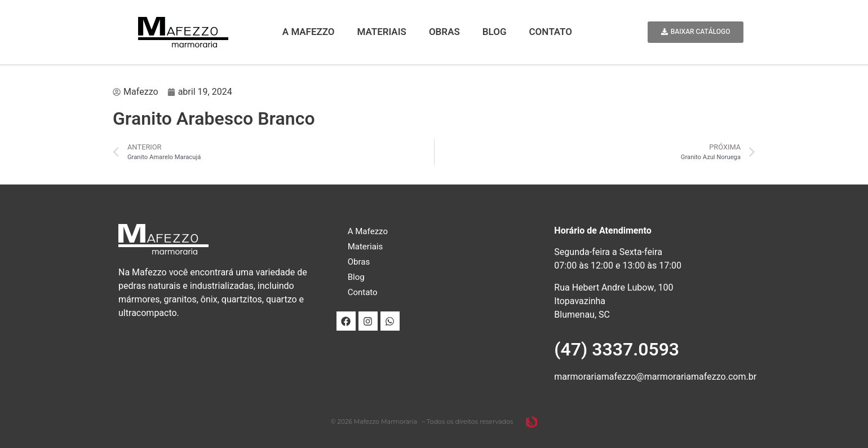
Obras (444, 32)
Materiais (382, 32)
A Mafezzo (309, 32)
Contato (551, 32)
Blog (495, 32)
